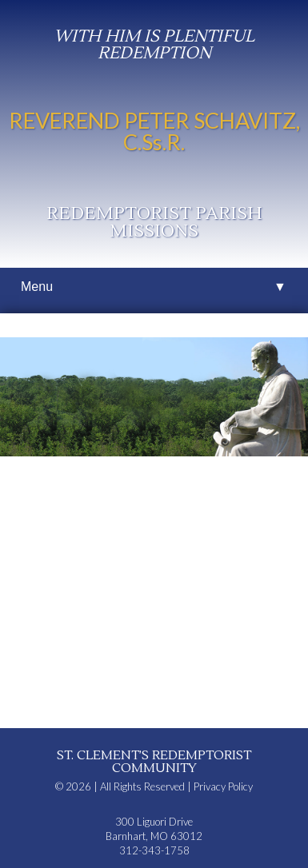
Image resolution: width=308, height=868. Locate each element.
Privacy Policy (223, 786)
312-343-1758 (154, 850)
